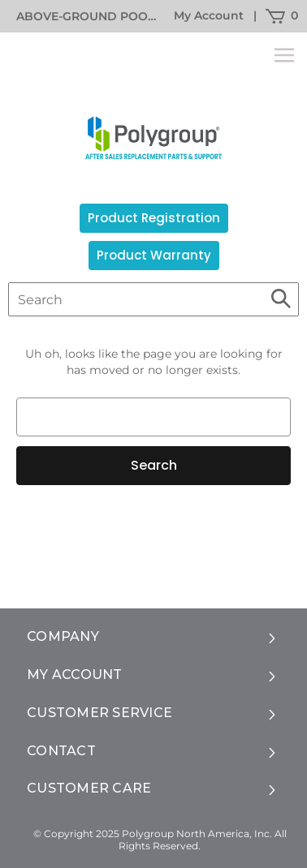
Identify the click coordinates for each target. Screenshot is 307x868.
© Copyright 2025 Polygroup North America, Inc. (153, 834)
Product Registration (154, 218)
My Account (209, 15)
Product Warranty (154, 255)
